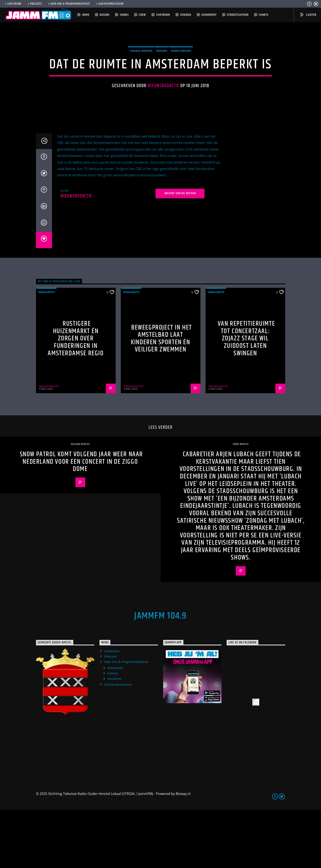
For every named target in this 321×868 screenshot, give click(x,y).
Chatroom (163, 15)
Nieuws (105, 15)
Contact (113, 731)
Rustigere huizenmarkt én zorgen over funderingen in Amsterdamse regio (76, 396)
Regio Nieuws (181, 80)
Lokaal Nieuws (141, 80)
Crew (142, 15)
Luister (308, 15)
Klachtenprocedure (110, 4)
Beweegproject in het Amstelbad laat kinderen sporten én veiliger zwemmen (161, 397)
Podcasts (34, 4)
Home (86, 15)
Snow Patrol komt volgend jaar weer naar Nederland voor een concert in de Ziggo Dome (81, 520)
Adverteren (115, 726)
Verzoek (186, 15)
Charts (264, 15)
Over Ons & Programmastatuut (69, 4)
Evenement (209, 15)
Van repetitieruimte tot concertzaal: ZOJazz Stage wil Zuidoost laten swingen (246, 396)
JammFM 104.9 (160, 674)
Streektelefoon (238, 15)
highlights (46, 350)
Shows (124, 15)
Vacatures (114, 737)
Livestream (13, 4)
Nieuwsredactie (163, 115)
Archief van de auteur (180, 251)
